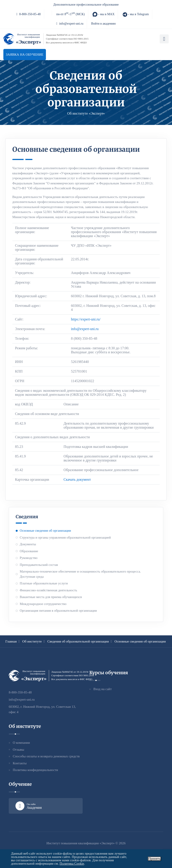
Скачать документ (77, 479)
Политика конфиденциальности (35, 770)
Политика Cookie (72, 864)
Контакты (20, 763)
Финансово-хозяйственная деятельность (48, 590)
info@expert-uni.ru (70, 24)
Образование (29, 551)
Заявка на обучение (25, 55)
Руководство (29, 558)
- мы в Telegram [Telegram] (135, 14)
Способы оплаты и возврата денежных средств (46, 756)
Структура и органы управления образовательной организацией (65, 537)
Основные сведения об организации (45, 531)
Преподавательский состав (39, 565)
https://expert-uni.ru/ (86, 319)
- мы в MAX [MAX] (103, 14)
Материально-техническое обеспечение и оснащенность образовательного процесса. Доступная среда (80, 574)
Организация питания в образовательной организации (58, 611)
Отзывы (18, 750)
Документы (28, 544)
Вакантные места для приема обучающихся (51, 597)
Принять (154, 859)
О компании (21, 743)
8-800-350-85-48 (29, 14)
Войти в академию (103, 24)
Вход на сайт (103, 689)
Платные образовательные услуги (44, 583)
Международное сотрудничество (43, 604)
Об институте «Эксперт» (86, 113)
